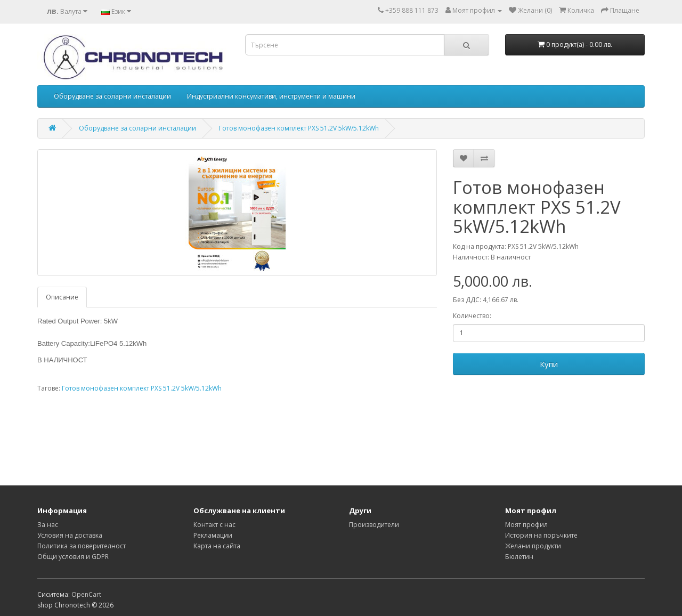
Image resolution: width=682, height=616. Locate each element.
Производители (374, 525)
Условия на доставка (70, 535)
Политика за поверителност (82, 546)
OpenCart (86, 594)
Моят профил (526, 525)
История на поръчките (541, 535)
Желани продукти (533, 546)
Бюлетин (519, 557)
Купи (549, 364)
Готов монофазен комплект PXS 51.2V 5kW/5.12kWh (299, 128)
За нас (48, 525)
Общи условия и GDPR (73, 557)
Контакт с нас (214, 525)
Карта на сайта (217, 546)
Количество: (472, 316)
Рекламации (213, 535)
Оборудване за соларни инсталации (112, 96)
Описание (62, 297)
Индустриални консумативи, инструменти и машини (271, 96)
